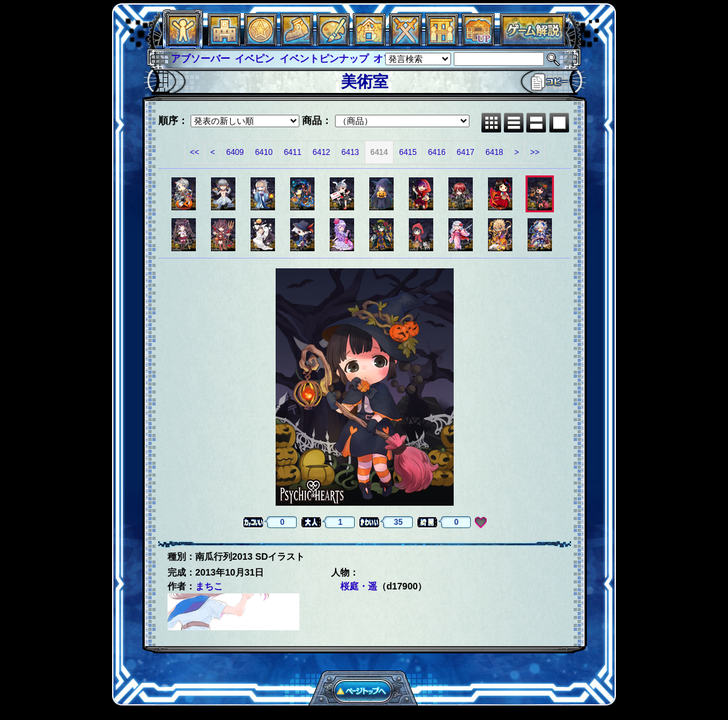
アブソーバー (200, 58)
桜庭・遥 (359, 586)
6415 (408, 152)
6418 (494, 152)
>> (535, 152)
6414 (379, 152)
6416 (437, 152)
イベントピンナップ (324, 58)
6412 (321, 152)
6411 (292, 152)
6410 (264, 152)
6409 (235, 152)
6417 (466, 152)
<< (195, 152)
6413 (350, 152)
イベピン (255, 58)
